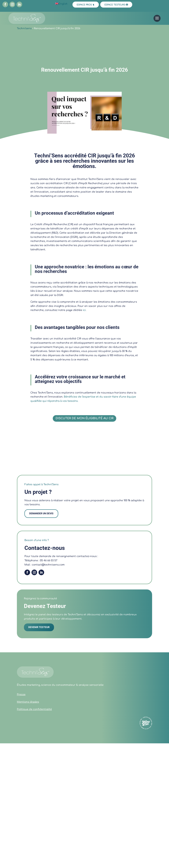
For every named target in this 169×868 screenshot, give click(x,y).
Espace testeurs (115, 5)
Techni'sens (24, 28)
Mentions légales (28, 702)
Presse (21, 694)
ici (84, 310)
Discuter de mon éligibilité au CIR (84, 418)
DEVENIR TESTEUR (39, 627)
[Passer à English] (62, 4)
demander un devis (41, 513)
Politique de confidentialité (34, 709)
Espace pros (84, 5)
